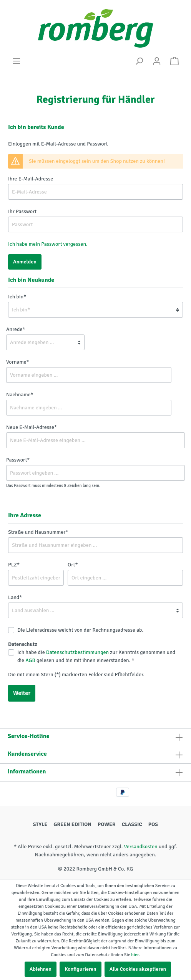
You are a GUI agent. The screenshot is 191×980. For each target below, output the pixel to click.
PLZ (14, 565)
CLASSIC (132, 824)
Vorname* (18, 362)
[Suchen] (139, 61)
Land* (15, 597)
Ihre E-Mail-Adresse (31, 179)
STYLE (40, 824)
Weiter (22, 693)
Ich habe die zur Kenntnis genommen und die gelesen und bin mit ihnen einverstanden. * (96, 656)
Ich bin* (17, 297)
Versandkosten (140, 847)
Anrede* (16, 329)
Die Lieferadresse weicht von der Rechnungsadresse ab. (80, 630)
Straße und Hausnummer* (38, 532)
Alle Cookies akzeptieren (138, 969)
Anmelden (25, 262)
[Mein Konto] (157, 61)
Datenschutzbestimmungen (77, 652)
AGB (30, 660)
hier (135, 955)
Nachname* (20, 395)
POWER (107, 824)
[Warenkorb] (174, 61)
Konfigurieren (81, 969)
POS (153, 824)
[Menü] (17, 61)
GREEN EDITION (72, 824)
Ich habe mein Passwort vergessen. (48, 244)
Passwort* (18, 460)
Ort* (73, 565)
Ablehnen (41, 969)
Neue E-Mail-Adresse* (32, 427)
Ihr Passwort (22, 211)
